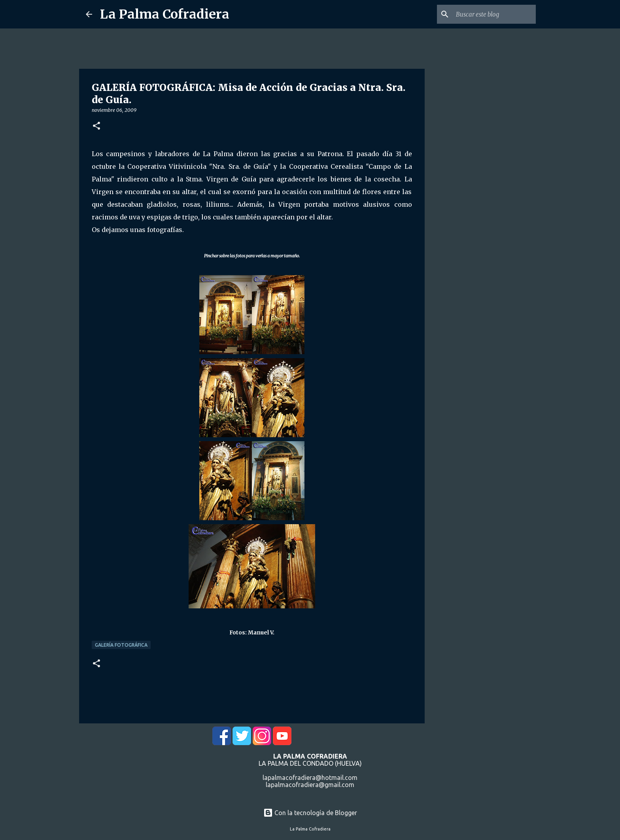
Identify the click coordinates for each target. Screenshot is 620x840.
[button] (96, 126)
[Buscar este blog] (494, 14)
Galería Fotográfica (121, 645)
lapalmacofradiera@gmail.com (310, 785)
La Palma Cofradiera (165, 14)
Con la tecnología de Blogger (310, 813)
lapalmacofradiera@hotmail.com (310, 778)
